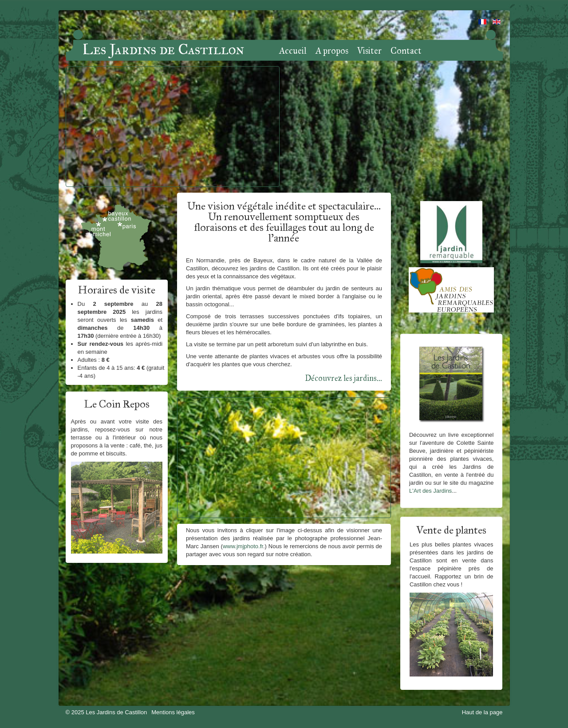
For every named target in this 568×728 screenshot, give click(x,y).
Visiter (369, 51)
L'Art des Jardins (430, 491)
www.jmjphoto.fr (243, 546)
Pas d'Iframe (173, 127)
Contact (406, 51)
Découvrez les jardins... (343, 378)
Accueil (293, 51)
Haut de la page (482, 712)
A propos (332, 51)
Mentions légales (173, 712)
